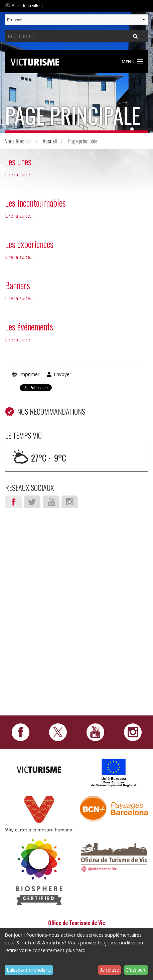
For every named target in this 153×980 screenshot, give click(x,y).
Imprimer (29, 374)
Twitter (32, 502)
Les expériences (29, 244)
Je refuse (110, 970)
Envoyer (62, 374)
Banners (18, 285)
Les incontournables (35, 203)
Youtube (51, 502)
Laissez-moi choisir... (29, 970)
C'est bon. (136, 970)
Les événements (29, 326)
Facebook (13, 502)
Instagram (70, 502)
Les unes (18, 161)
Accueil (50, 141)
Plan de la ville (26, 5)
